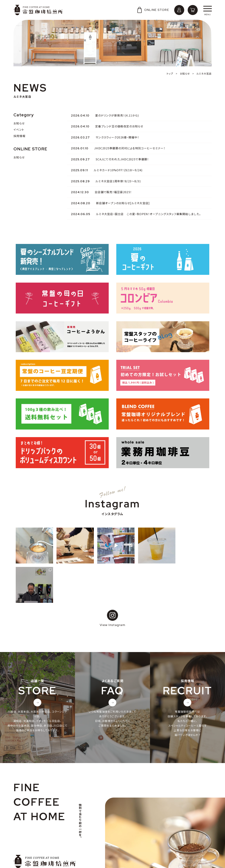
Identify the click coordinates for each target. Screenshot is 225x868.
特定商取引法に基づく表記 (33, 854)
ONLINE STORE (153, 10)
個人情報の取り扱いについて (34, 849)
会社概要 (23, 838)
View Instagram (112, 579)
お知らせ (19, 123)
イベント (19, 129)
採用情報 (19, 136)
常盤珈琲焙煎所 (38, 10)
